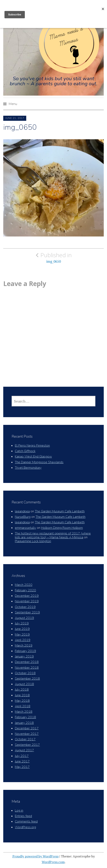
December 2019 (27, 596)
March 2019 (24, 646)
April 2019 (23, 640)
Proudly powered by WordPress (35, 856)
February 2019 (25, 651)
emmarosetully (25, 528)
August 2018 (24, 684)
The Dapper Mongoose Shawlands (39, 462)
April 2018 (23, 706)
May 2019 (22, 635)
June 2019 (22, 629)
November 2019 (27, 601)
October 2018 (25, 673)
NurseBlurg (23, 517)
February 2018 (25, 717)
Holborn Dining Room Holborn (62, 528)
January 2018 (24, 723)
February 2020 (25, 590)
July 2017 (22, 756)
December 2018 (27, 662)
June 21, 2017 (15, 118)
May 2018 (22, 701)
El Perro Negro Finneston (32, 446)
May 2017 (22, 767)
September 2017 (27, 745)
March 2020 (24, 585)
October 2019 (25, 607)
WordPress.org (25, 827)
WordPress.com (53, 862)
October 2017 (25, 739)
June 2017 (22, 761)
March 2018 (24, 712)
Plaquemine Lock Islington (33, 541)
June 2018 (22, 695)
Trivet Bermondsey (28, 468)
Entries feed (23, 816)
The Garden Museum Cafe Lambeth (60, 511)
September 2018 (27, 679)
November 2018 (27, 668)
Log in (19, 811)
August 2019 (24, 618)
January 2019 (24, 656)
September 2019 (27, 612)
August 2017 (24, 750)
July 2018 (22, 690)
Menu (13, 104)
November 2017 (27, 734)
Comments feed (26, 822)
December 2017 (27, 728)
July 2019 (22, 623)
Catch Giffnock (25, 451)
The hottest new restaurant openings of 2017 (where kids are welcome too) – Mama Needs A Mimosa (53, 535)
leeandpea (22, 511)
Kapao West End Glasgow (33, 457)
